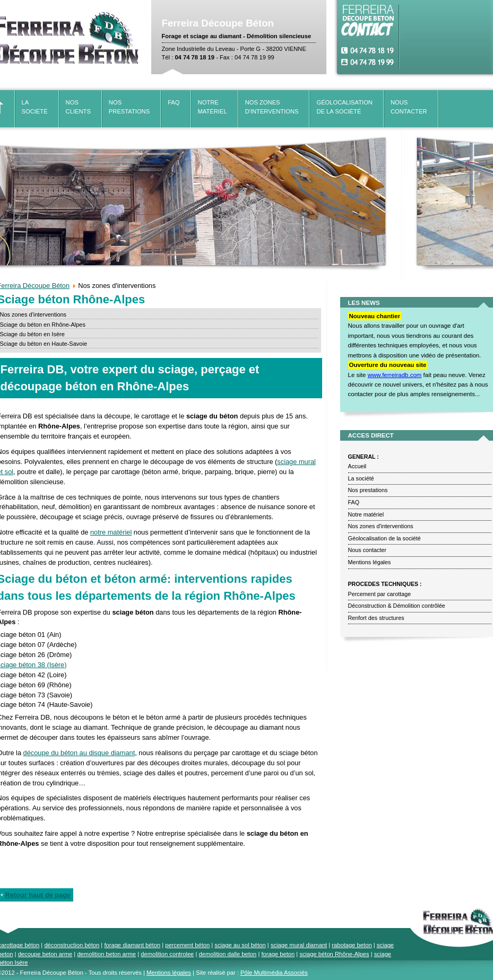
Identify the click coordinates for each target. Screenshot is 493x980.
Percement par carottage (380, 594)
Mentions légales (370, 562)
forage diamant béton (132, 945)
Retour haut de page (38, 895)
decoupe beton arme (45, 954)
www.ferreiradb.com (395, 375)
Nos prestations (368, 490)
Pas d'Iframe (447, 37)
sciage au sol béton (240, 945)
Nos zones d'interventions (381, 526)
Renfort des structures (376, 618)
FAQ (174, 102)
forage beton (278, 954)
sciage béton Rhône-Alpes (334, 954)
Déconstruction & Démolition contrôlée (397, 606)
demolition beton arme (106, 954)
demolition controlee (167, 954)
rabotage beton (352, 945)
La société (361, 478)
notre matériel (111, 532)
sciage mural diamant (299, 945)
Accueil (357, 466)
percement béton (187, 945)
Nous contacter (367, 550)
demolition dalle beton (227, 954)
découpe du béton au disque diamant (79, 753)
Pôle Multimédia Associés (274, 973)
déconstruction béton (72, 945)
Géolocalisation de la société (384, 538)
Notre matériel (366, 514)
